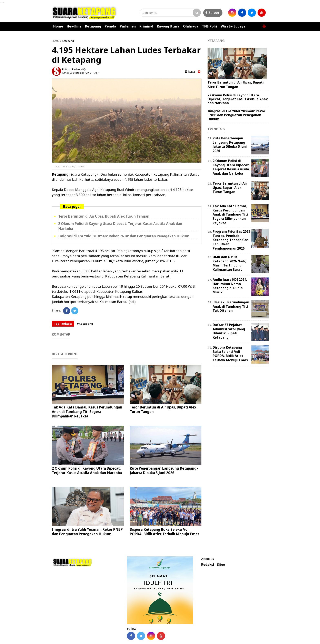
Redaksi (208, 565)
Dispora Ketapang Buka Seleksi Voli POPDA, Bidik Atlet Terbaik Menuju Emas (164, 532)
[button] (264, 25)
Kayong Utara (168, 26)
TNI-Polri (210, 26)
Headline (74, 26)
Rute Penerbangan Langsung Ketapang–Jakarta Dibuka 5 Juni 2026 (164, 471)
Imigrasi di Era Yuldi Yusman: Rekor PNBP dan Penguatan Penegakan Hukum (124, 236)
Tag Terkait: (63, 324)
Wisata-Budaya (233, 26)
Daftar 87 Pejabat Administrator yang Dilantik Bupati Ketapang (229, 331)
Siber (221, 565)
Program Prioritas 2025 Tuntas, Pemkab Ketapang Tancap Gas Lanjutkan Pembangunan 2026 (231, 240)
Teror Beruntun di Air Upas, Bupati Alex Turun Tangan (104, 216)
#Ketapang (85, 324)
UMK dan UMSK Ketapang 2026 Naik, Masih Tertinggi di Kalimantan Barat (229, 263)
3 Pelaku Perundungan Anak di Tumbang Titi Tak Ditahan (231, 306)
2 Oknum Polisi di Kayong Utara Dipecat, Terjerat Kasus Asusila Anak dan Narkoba (87, 471)
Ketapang (93, 26)
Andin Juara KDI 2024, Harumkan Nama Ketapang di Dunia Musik (230, 286)
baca (190, 72)
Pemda (110, 26)
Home (58, 26)
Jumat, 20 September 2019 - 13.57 (80, 73)
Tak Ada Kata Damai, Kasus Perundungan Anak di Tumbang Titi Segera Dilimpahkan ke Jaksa (87, 412)
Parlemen (128, 26)
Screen (213, 12)
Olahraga (191, 26)
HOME (56, 41)
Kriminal (146, 26)
